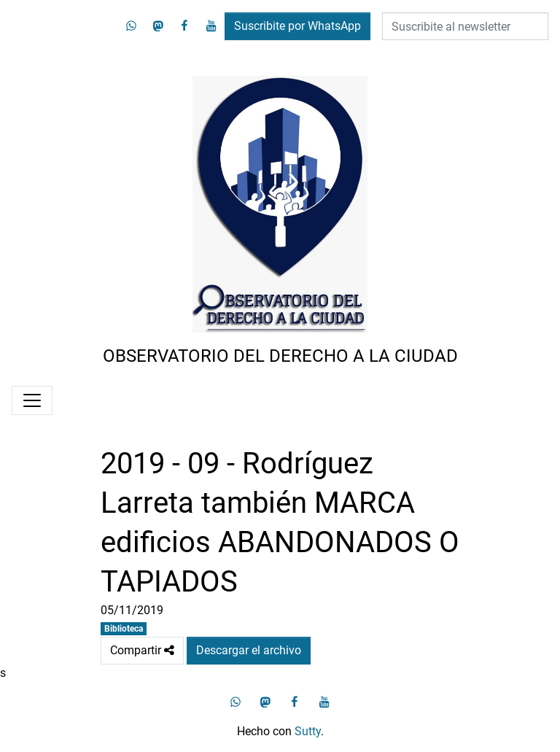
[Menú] (32, 400)
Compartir (142, 651)
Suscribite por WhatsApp (297, 26)
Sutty (308, 731)
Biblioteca (124, 629)
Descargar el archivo (249, 650)
